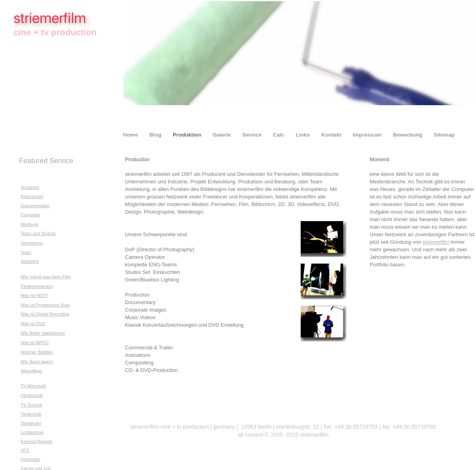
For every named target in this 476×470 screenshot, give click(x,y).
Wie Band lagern (37, 362)
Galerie (223, 135)
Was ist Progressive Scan (45, 305)
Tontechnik (31, 414)
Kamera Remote (36, 441)
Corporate (30, 215)
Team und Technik (38, 233)
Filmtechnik (32, 395)
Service (253, 135)
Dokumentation (35, 206)
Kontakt (332, 135)
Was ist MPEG (35, 343)
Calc (279, 135)
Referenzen (32, 196)
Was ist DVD (33, 324)
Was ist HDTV (34, 295)
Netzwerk (30, 261)
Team (26, 252)
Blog (156, 135)
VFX (25, 450)
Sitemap (444, 135)
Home (131, 135)
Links (304, 135)
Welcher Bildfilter (37, 352)
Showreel (30, 187)
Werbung (29, 224)
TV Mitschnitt (33, 386)
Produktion (188, 135)
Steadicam (31, 423)
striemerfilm (436, 242)
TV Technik (31, 405)
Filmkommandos (37, 286)
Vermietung (32, 243)
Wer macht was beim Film (46, 277)
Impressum (368, 135)
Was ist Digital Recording (45, 314)
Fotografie (31, 459)
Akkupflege (31, 371)
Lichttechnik (32, 432)
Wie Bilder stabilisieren (43, 333)
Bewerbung (409, 135)
